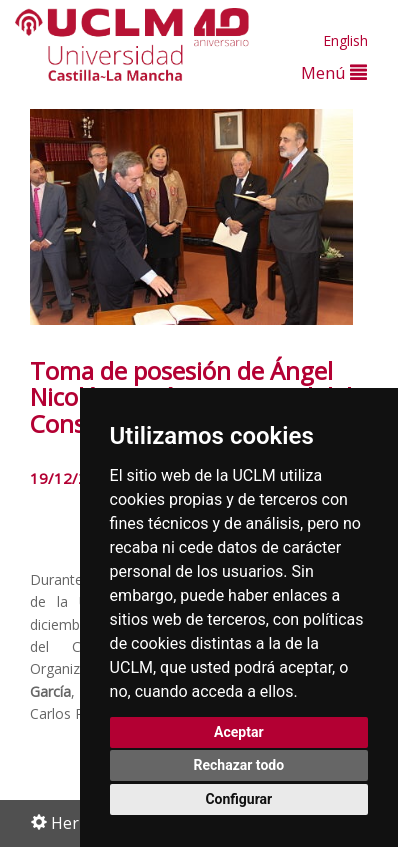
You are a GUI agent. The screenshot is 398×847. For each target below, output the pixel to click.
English (345, 40)
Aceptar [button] (239, 732)
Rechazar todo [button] (238, 765)
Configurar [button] (238, 799)
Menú (334, 72)
